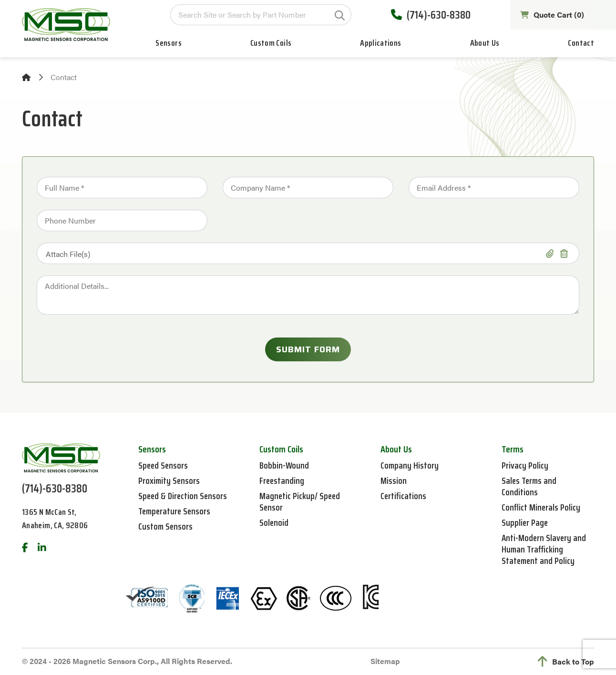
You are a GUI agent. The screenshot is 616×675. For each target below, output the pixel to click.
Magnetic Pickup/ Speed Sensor (301, 501)
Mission (394, 481)
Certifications (404, 496)
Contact (581, 45)
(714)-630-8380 (428, 16)
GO (338, 16)
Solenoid (274, 522)
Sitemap (385, 661)
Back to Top (566, 662)
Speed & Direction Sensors (184, 496)
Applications (380, 45)
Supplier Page (525, 522)
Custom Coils (271, 45)
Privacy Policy (525, 465)
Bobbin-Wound (285, 465)
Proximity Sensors (170, 481)
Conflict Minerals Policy (541, 507)
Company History (410, 465)
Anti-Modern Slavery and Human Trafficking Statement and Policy (544, 549)
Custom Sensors (166, 526)
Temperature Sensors (176, 511)
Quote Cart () (551, 16)
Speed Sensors (164, 465)
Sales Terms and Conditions (530, 486)
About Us (485, 45)
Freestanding (282, 481)
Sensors (169, 45)
